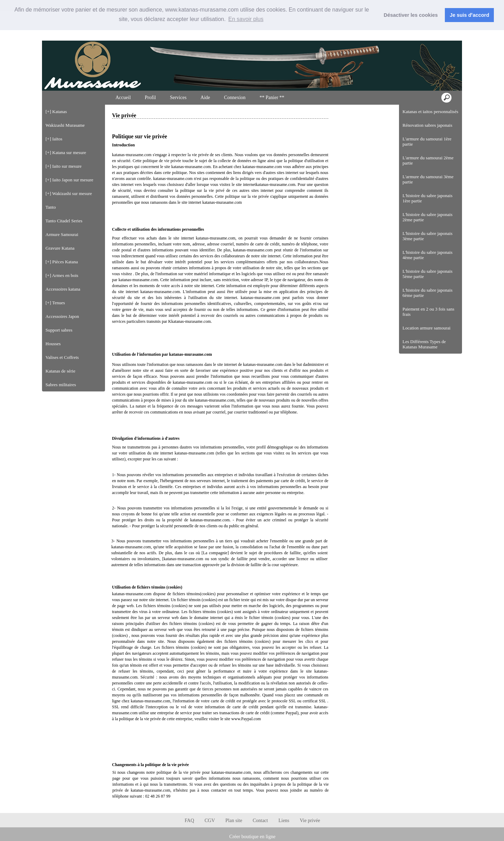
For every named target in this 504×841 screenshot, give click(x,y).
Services (178, 98)
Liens (284, 821)
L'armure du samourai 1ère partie (427, 141)
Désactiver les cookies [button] (411, 15)
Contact (260, 821)
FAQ (190, 821)
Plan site (234, 821)
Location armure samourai (426, 328)
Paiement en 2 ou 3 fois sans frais (428, 312)
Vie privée (310, 821)
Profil (150, 98)
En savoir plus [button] (246, 19)
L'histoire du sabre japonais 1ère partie (428, 198)
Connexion (444, 34)
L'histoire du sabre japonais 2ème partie (428, 217)
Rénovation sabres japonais (427, 125)
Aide (205, 98)
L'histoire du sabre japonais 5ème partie (428, 274)
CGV (210, 821)
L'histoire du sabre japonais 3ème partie (428, 236)
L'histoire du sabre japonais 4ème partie (428, 255)
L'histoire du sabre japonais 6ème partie (428, 293)
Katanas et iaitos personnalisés (430, 112)
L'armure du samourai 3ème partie (428, 179)
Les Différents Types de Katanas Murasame (424, 344)
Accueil (123, 98)
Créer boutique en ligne (252, 837)
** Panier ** (272, 98)
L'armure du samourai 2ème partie (428, 160)
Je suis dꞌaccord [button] (470, 15)
